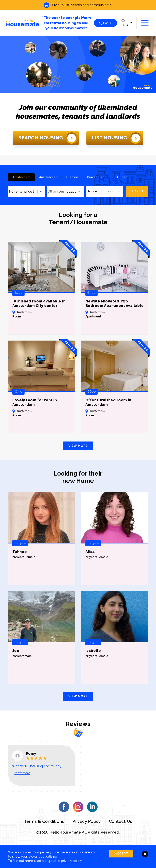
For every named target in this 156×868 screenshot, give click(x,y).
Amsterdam (21, 177)
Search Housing (48, 138)
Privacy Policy (87, 821)
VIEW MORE (78, 446)
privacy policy (72, 861)
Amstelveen (48, 177)
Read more (22, 773)
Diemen (72, 177)
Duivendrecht (97, 177)
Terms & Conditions (44, 821)
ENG (125, 23)
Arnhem (122, 177)
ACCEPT (121, 854)
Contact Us (121, 821)
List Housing (117, 138)
